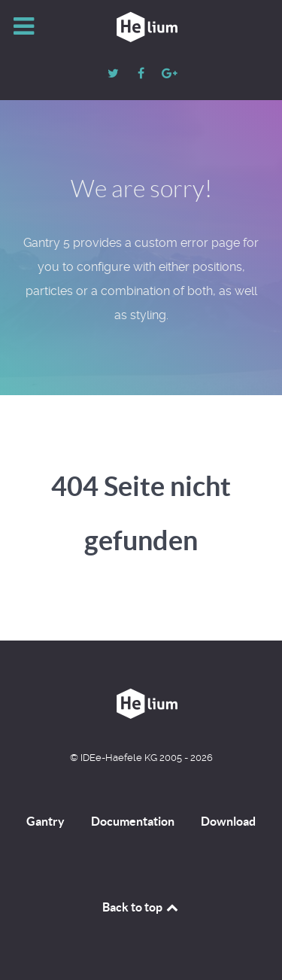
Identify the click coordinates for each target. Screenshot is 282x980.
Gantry (45, 821)
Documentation (133, 821)
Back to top (141, 907)
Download (228, 821)
